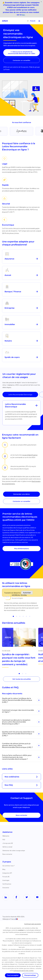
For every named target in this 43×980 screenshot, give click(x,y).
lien (23, 15)
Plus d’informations (21, 549)
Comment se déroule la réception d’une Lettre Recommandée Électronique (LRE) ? (21, 722)
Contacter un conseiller (22, 60)
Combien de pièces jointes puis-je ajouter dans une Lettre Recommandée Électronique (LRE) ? (21, 745)
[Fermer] (41, 2)
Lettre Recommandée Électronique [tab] (20, 395)
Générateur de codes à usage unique (14, 850)
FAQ (4, 840)
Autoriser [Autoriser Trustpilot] (27, 593)
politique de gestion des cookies (23, 971)
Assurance (6, 888)
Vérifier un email (7, 847)
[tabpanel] (21, 413)
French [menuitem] (33, 21)
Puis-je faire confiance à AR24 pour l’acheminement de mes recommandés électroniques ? (21, 757)
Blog (4, 869)
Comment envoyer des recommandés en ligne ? (21, 711)
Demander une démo (21, 494)
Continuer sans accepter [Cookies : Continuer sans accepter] (33, 924)
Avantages (6, 880)
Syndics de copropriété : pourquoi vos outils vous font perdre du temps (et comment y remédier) (19, 659)
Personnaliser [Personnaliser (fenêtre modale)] (30, 975)
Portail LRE (6, 877)
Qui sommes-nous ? (8, 866)
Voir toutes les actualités (22, 679)
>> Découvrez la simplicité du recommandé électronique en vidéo (22, 53)
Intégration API (7, 873)
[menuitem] (33, 21)
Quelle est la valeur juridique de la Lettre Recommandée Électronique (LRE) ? (21, 700)
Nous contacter (21, 815)
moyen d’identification (30, 455)
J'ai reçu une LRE (8, 843)
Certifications (7, 884)
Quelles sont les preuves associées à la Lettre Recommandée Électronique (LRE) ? (21, 734)
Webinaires (6, 836)
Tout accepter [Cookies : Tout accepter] (13, 975)
